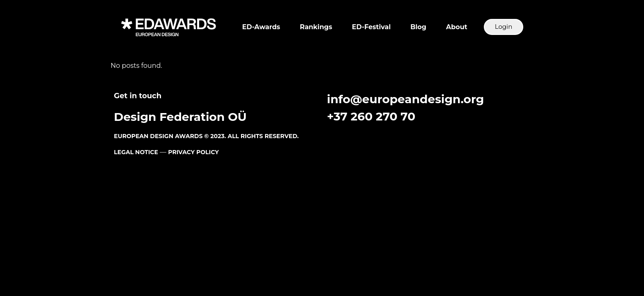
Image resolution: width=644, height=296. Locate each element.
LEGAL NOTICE (136, 152)
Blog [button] (418, 27)
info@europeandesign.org (405, 99)
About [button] (457, 27)
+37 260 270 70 (371, 116)
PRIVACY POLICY (193, 152)
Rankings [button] (316, 27)
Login (504, 27)
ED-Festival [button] (371, 27)
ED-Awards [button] (261, 27)
